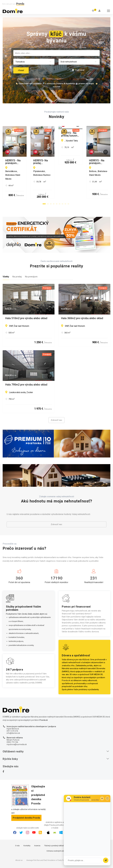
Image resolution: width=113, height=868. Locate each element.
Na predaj (17, 263)
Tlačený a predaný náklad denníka (57, 832)
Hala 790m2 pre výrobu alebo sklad (26, 371)
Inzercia (37, 832)
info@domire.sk (13, 719)
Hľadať (21, 70)
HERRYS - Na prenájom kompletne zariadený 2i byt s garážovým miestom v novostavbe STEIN (29, 162)
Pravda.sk (66, 667)
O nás (17, 832)
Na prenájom (31, 263)
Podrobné (78, 70)
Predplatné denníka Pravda (26, 804)
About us (19, 847)
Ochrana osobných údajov (57, 837)
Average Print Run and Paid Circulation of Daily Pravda (47, 847)
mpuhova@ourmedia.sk (17, 731)
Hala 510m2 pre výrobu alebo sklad (26, 305)
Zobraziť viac (56, 406)
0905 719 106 (12, 728)
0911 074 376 (12, 717)
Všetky (6, 263)
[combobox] (56, 53)
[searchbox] (57, 53)
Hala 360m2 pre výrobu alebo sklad (82, 305)
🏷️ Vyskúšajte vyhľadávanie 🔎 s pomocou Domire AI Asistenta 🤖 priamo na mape (55, 84)
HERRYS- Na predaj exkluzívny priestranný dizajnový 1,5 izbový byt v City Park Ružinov (84, 162)
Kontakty (27, 832)
